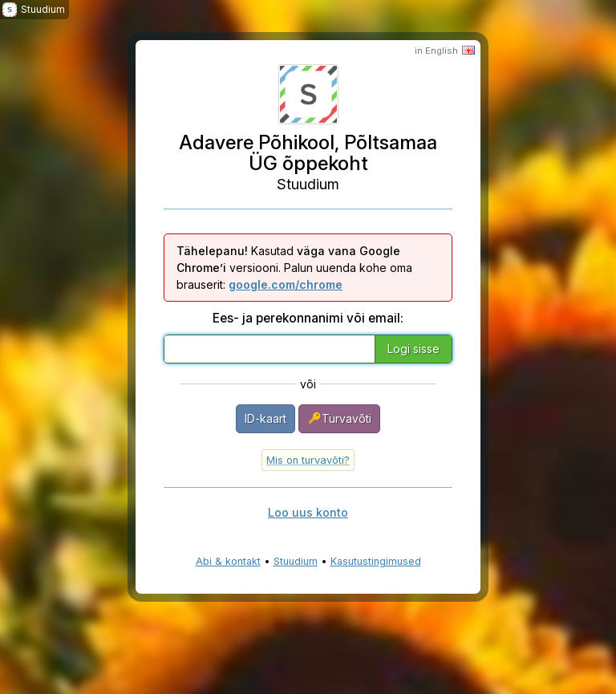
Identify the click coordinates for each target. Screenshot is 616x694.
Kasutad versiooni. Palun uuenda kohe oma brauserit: (294, 268)
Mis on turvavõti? (308, 460)
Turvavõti (339, 418)
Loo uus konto (308, 512)
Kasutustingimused (376, 561)
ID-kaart (265, 418)
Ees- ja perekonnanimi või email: (308, 318)
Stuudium (296, 561)
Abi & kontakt (228, 561)
